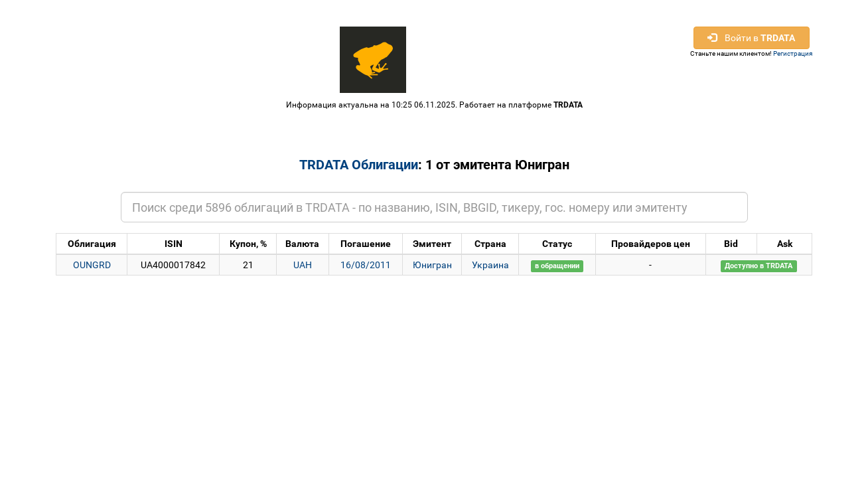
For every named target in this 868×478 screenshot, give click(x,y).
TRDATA (568, 105)
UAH (303, 265)
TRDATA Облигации (359, 165)
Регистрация (793, 53)
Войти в (751, 38)
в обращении (557, 266)
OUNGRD (92, 265)
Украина (490, 265)
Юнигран (432, 265)
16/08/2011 (366, 265)
